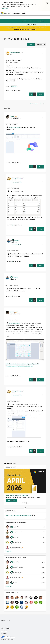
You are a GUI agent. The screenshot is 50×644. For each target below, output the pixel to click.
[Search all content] (36, 25)
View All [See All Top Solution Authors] (8, 551)
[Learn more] (11, 500)
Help (36, 21)
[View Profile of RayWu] (12, 116)
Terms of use (4, 631)
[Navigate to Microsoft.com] (6, 13)
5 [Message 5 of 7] (11, 163)
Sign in (31, 21)
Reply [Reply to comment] (40, 167)
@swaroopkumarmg (14, 127)
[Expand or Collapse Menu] (2, 17)
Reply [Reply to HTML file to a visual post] (40, 94)
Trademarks (4, 634)
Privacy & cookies (5, 628)
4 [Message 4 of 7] (11, 296)
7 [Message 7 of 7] (12, 225)
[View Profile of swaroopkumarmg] (15, 52)
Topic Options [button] (40, 44)
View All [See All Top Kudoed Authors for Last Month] (8, 586)
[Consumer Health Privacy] (25, 639)
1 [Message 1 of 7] (11, 90)
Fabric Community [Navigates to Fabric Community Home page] (19, 13)
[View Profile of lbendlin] (17, 240)
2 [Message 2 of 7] (11, 376)
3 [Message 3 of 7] (12, 447)
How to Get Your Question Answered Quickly (19, 515)
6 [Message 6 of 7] (12, 261)
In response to (16, 182)
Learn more (5, 8)
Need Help (14, 86)
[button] (31, 45)
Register (24, 21)
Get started (33, 30)
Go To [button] (42, 21)
